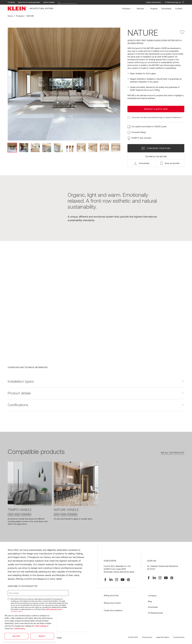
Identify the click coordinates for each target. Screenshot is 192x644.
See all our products (173, 453)
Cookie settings (40, 626)
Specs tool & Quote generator (29, 2)
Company (11, 2)
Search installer (49, 2)
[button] (142, 163)
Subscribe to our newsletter (23, 586)
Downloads (166, 9)
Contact (179, 9)
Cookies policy (19, 628)
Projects (154, 9)
